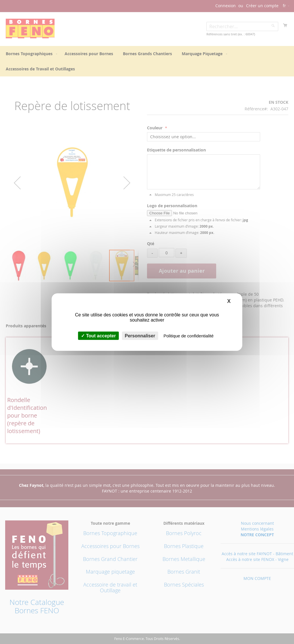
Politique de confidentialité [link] (189, 336)
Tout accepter (98, 336)
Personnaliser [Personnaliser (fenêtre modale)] (140, 336)
